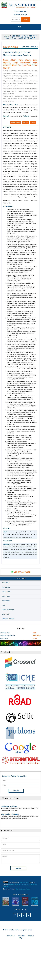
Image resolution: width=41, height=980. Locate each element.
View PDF (25, 122)
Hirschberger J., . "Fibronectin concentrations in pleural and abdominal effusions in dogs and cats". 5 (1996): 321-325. (22, 347)
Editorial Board (6, 587)
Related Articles (15, 122)
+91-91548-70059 (22, 572)
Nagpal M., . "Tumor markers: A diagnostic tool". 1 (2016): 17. (21, 431)
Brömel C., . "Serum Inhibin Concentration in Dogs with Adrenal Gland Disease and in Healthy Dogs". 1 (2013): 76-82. (22, 231)
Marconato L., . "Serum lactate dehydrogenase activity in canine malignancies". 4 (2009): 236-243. (22, 412)
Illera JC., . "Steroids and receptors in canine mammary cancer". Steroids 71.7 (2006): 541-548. (22, 368)
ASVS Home (6, 583)
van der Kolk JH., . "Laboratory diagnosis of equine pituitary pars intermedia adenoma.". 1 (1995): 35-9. (21, 398)
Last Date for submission (10, 814)
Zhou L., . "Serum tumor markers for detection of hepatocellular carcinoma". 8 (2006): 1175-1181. (22, 523)
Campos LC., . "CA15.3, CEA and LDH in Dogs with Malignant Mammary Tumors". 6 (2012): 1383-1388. (22, 253)
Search (26, 19)
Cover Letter (6, 614)
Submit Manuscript (20, 15)
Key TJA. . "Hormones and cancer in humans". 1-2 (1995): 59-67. (22, 383)
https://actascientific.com (23, 889)
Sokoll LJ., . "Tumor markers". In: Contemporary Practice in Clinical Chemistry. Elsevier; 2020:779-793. (20, 497)
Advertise (21, 936)
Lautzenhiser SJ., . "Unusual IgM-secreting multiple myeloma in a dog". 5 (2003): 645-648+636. (22, 405)
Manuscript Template (8, 619)
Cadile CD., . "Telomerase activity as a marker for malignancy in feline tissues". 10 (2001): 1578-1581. (22, 246)
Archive (4, 605)
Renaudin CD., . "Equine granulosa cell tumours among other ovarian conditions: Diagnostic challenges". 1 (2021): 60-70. (20, 481)
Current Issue (6, 596)
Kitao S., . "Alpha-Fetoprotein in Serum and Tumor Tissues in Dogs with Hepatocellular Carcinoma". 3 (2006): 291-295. (21, 391)
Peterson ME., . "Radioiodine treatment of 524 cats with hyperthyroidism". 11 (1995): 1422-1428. (22, 453)
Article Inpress (6, 601)
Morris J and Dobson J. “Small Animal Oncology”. (22, 427)
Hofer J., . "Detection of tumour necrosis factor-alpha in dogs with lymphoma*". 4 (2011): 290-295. (22, 354)
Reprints (33, 122)
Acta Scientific (24, 882)
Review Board (6, 592)
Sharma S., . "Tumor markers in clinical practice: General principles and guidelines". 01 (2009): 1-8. (22, 489)
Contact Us (11, 936)
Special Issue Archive (8, 610)
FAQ (20, 938)
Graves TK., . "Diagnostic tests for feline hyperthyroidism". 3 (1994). (20, 313)
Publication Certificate (9, 806)
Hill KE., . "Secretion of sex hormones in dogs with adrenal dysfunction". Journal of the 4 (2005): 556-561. (22, 340)
